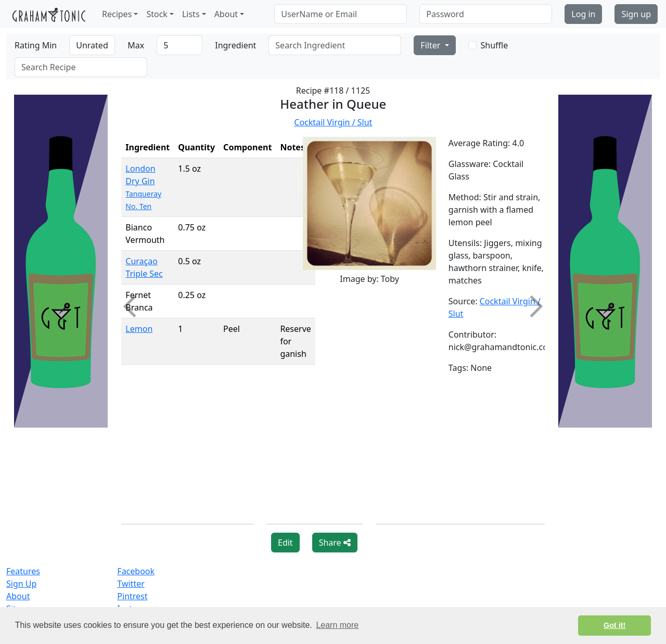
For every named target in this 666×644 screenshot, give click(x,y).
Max (136, 45)
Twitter (131, 584)
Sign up (636, 14)
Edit (285, 543)
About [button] (226, 14)
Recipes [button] (117, 14)
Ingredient (235, 45)
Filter (431, 45)
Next (531, 306)
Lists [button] (191, 14)
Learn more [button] (337, 625)
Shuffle (495, 45)
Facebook (136, 571)
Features (23, 571)
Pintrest (132, 596)
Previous (134, 306)
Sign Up (21, 584)
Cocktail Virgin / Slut (333, 122)
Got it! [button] (614, 625)
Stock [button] (157, 14)
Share (335, 543)
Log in (583, 14)
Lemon (139, 329)
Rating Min (36, 45)
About (18, 596)
